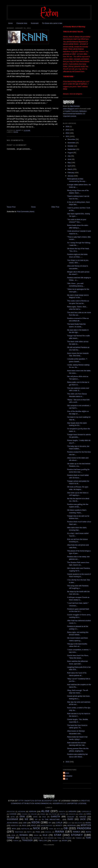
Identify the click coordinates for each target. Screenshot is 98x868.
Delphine (53, 814)
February (71, 173)
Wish (65, 841)
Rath (89, 832)
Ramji (77, 832)
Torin (16, 841)
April (70, 166)
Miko (34, 825)
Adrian (33, 811)
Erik (22, 817)
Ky (50, 823)
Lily (70, 823)
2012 (68, 133)
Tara (23, 838)
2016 (68, 126)
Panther (19, 832)
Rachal (48, 832)
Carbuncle (86, 812)
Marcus (15, 825)
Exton (65, 106)
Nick (37, 828)
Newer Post (11, 207)
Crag (43, 814)
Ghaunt (71, 817)
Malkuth (79, 823)
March (70, 169)
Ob (66, 828)
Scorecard (35, 23)
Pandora (84, 828)
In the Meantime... (52, 819)
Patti (29, 832)
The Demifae (35, 838)
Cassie (13, 814)
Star (58, 835)
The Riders (49, 838)
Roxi (36, 835)
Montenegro (47, 826)
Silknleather (68, 776)
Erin (35, 817)
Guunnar (13, 819)
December (72, 139)
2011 (68, 136)
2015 (68, 130)
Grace (83, 817)
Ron (13, 835)
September (72, 149)
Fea (44, 817)
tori (88, 838)
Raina (16, 132)
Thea (59, 838)
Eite (13, 817)
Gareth (55, 817)
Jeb (25, 823)
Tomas (79, 838)
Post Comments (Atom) (26, 212)
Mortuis (66, 773)
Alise (45, 811)
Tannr (11, 838)
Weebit (55, 841)
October (71, 146)
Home (10, 23)
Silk (45, 835)
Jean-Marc (13, 823)
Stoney (77, 835)
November (72, 143)
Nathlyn (25, 829)
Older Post (55, 207)
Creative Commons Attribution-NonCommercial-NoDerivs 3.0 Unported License (75, 114)
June (70, 159)
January (71, 176)
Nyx (58, 829)
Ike (26, 819)
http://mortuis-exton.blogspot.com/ (38, 801)
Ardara (72, 811)
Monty (59, 825)
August (70, 153)
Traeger (27, 840)
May (69, 163)
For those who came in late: (52, 23)
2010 (68, 762)
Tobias (68, 838)
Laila (59, 823)
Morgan (72, 825)
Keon (36, 822)
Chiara (25, 814)
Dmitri (63, 814)
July (69, 156)
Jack (83, 819)
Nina (51, 829)
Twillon (43, 841)
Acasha (22, 811)
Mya (14, 829)
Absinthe (11, 812)
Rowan (24, 835)
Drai (81, 814)
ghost (66, 779)
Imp (36, 820)
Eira (89, 814)
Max (24, 825)
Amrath (62, 812)
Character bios (22, 23)
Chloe (34, 814)
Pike (38, 832)
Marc (88, 823)
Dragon (72, 814)
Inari (70, 819)
